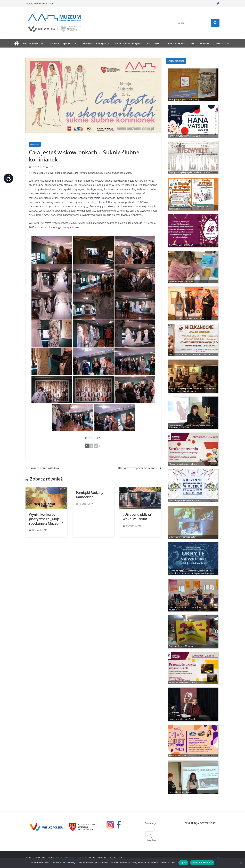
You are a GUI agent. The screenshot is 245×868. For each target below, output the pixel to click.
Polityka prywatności (202, 863)
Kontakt (205, 43)
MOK (51, 167)
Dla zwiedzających (61, 43)
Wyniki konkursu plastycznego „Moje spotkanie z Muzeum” (46, 519)
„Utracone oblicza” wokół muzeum (137, 517)
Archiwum (223, 43)
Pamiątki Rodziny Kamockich (89, 495)
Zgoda (183, 863)
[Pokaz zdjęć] (93, 438)
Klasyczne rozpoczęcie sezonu (140, 468)
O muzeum (152, 43)
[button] (41, 43)
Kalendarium (177, 43)
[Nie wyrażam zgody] (241, 863)
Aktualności (31, 43)
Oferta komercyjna (128, 43)
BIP (192, 43)
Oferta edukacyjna (94, 43)
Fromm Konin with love (43, 468)
